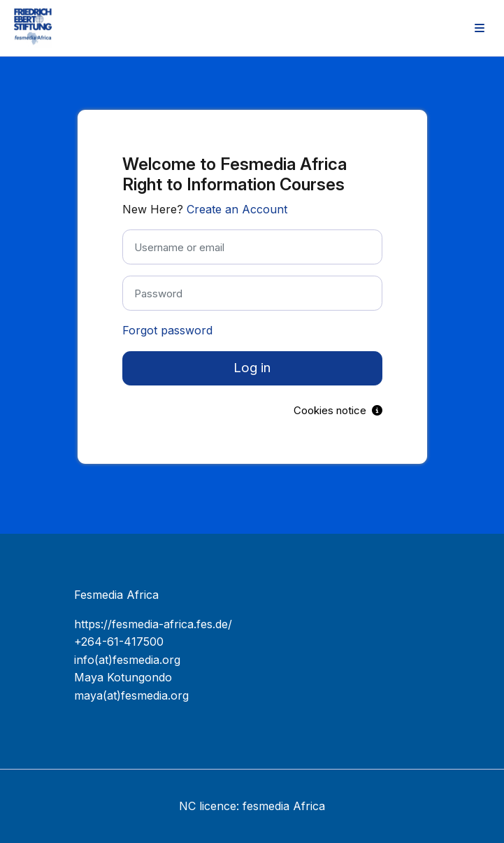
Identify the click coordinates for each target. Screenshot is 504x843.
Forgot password (167, 330)
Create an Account (237, 209)
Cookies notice (338, 410)
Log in (252, 368)
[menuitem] (480, 28)
